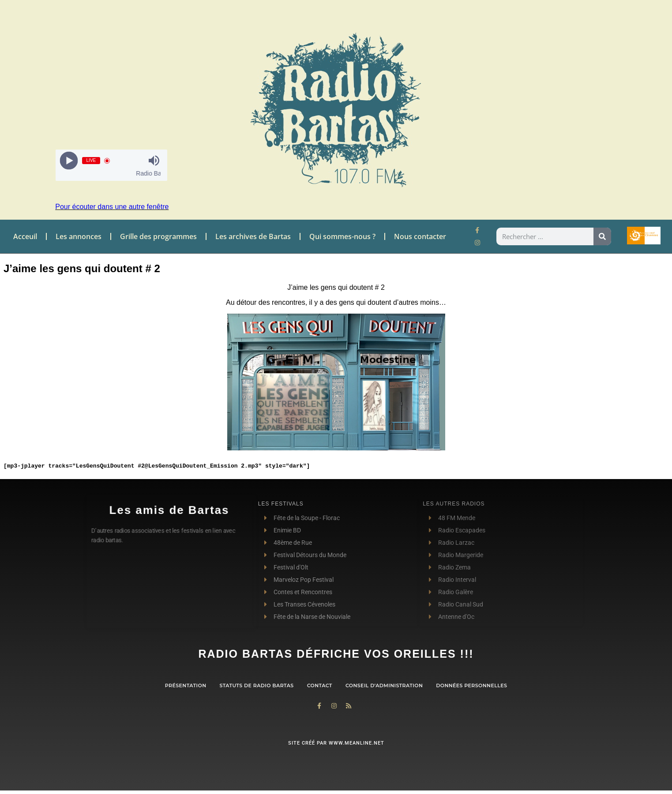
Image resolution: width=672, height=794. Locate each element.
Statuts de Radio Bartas (256, 685)
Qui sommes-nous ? (342, 236)
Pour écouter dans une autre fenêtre (112, 207)
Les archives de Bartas (253, 236)
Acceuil (25, 236)
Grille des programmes (158, 236)
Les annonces (79, 236)
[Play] (69, 161)
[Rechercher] (602, 236)
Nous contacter (420, 236)
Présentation (186, 685)
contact (320, 685)
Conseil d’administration (384, 685)
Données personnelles (471, 685)
